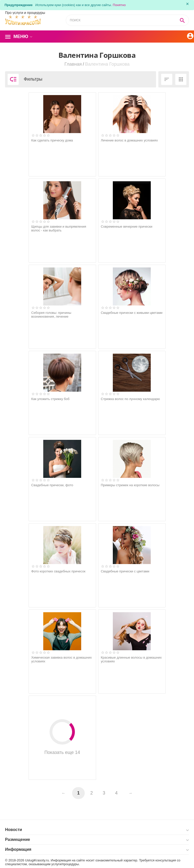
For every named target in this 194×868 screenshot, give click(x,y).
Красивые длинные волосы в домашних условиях (131, 659)
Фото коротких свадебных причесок (58, 571)
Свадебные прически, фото (52, 485)
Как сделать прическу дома (52, 140)
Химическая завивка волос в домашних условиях (62, 659)
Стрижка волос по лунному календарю (131, 399)
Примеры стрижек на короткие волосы (130, 485)
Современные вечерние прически (127, 227)
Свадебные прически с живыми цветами (132, 313)
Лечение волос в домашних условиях (129, 140)
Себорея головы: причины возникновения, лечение (51, 315)
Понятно (119, 5)
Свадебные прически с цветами (125, 571)
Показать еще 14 (62, 737)
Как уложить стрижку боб (50, 399)
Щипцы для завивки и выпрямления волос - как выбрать (59, 229)
